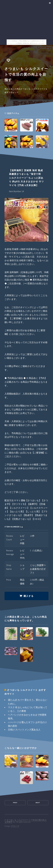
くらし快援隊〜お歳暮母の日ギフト (38, 569)
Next (38, 803)
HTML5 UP (15, 826)
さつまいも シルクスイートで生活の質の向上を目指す (26, 821)
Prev (15, 803)
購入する (29, 596)
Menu (49, 3)
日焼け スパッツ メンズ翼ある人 (24, 730)
